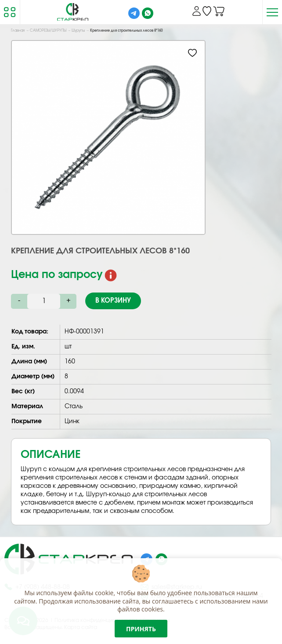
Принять (141, 629)
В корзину (113, 301)
